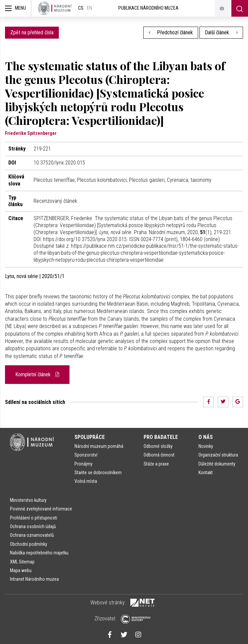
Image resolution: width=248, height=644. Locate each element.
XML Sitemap (22, 562)
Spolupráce (90, 437)
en (89, 8)
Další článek (221, 32)
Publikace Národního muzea (148, 8)
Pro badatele (161, 437)
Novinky (206, 446)
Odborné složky (158, 446)
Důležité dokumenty (217, 464)
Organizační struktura (218, 455)
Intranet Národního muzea (34, 579)
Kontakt (206, 473)
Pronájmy (83, 464)
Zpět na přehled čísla (32, 32)
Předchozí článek (171, 32)
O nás (206, 437)
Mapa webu (21, 570)
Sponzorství (86, 455)
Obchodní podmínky (29, 544)
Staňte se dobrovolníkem (98, 473)
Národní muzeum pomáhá (99, 446)
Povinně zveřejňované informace (41, 509)
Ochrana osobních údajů (33, 526)
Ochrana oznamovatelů (32, 535)
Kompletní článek (37, 374)
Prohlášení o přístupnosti (34, 518)
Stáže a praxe (156, 464)
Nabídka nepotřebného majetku (39, 553)
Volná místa (86, 481)
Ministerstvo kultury (28, 500)
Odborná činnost (159, 455)
